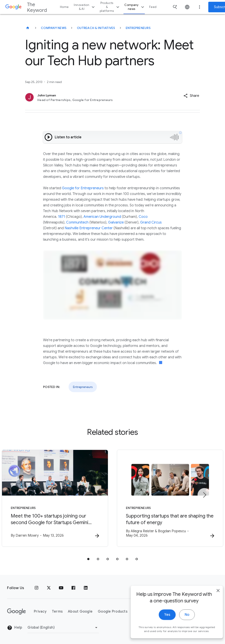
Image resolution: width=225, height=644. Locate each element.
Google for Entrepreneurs (83, 188)
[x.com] (49, 588)
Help (15, 628)
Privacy (40, 612)
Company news (135, 7)
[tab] (88, 559)
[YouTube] (61, 588)
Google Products (113, 612)
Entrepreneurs (138, 28)
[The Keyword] (28, 28)
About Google (80, 612)
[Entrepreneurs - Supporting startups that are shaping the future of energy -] (170, 498)
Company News (54, 28)
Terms (57, 612)
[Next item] (204, 495)
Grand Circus (151, 222)
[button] (191, 96)
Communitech (77, 222)
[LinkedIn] (86, 588)
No (180, 628)
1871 (62, 217)
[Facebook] (73, 588)
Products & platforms (110, 7)
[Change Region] (63, 628)
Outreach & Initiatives (96, 28)
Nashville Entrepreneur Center (89, 228)
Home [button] (64, 7)
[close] (211, 604)
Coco (143, 217)
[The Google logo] (16, 612)
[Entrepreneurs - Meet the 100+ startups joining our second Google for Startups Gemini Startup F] (55, 498)
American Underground (102, 217)
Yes (161, 628)
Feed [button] (153, 7)
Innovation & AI (85, 7)
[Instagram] (36, 588)
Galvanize (116, 222)
